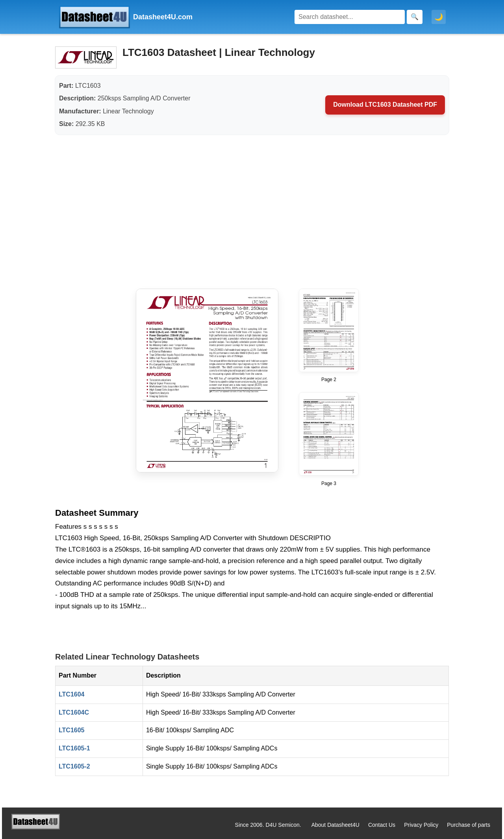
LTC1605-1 (74, 748)
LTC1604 (72, 694)
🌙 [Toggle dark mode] (439, 17)
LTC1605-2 (74, 766)
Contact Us (382, 825)
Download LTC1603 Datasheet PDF (385, 105)
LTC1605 (72, 730)
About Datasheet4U (335, 825)
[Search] (350, 17)
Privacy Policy (421, 825)
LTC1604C (74, 712)
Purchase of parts (469, 825)
